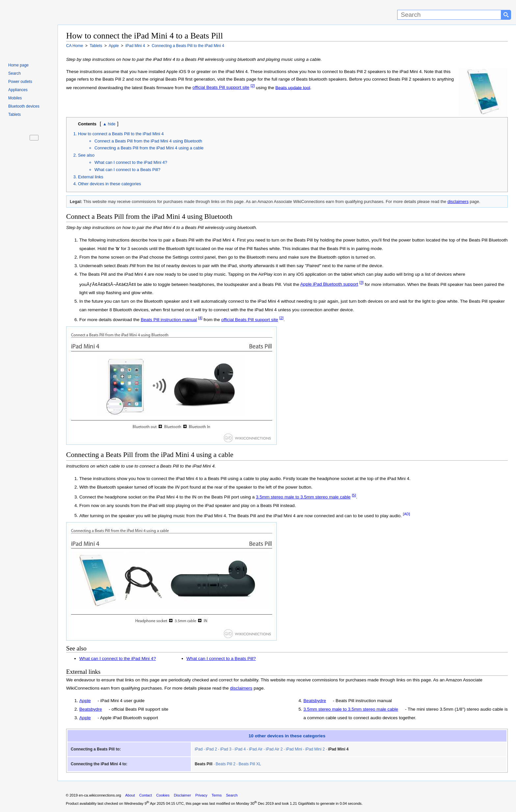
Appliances (18, 90)
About (130, 795)
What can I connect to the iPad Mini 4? (131, 162)
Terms (217, 795)
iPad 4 (240, 749)
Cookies (163, 795)
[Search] (449, 15)
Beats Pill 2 (225, 764)
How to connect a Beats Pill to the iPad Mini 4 (121, 134)
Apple (85, 701)
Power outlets (20, 82)
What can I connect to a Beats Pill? (127, 170)
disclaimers (458, 202)
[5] (354, 495)
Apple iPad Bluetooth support (329, 284)
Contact (146, 795)
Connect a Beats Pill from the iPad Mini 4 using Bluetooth (148, 141)
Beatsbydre (91, 709)
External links (91, 177)
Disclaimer (182, 795)
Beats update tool (293, 87)
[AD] (407, 514)
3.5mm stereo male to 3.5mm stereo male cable (303, 497)
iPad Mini (294, 749)
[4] (200, 318)
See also (86, 155)
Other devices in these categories (110, 184)
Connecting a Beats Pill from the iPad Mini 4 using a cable (149, 148)
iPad (199, 749)
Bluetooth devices (24, 106)
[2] (253, 86)
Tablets (14, 114)
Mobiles (15, 98)
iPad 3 (226, 749)
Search (14, 73)
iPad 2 (211, 749)
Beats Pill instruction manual (169, 320)
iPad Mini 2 (315, 749)
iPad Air (256, 749)
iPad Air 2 (274, 749)
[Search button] (506, 15)
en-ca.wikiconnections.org (100, 795)
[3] (361, 283)
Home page (18, 65)
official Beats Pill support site (221, 87)
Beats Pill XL (250, 764)
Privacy (201, 795)
